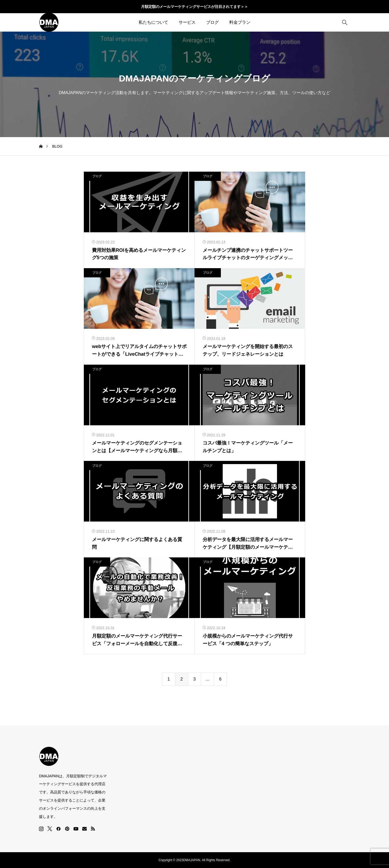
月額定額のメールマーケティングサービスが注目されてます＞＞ (194, 7)
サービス (187, 22)
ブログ (212, 22)
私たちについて (153, 22)
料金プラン (240, 22)
